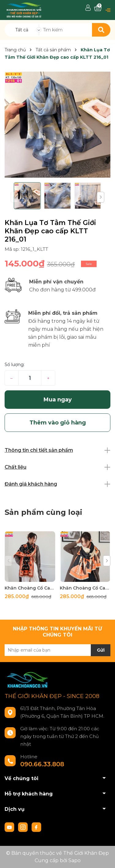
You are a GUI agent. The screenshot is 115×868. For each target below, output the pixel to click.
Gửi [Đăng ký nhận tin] (101, 650)
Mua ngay (58, 400)
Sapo (75, 860)
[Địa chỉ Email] (57, 650)
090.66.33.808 (42, 764)
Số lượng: (15, 365)
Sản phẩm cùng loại (43, 512)
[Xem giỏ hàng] (98, 8)
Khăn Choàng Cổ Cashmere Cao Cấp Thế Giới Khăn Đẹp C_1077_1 (30, 588)
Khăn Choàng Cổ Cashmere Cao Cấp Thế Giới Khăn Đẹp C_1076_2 (85, 588)
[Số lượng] (30, 378)
